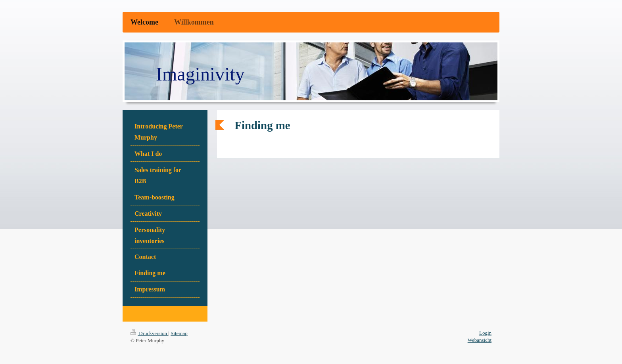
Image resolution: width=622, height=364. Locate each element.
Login (485, 333)
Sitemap (179, 333)
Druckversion (149, 333)
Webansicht (480, 340)
